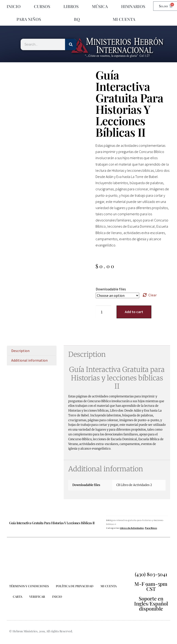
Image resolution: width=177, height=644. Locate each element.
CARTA (18, 596)
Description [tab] (20, 351)
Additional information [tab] (29, 360)
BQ (77, 19)
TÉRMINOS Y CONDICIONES (29, 586)
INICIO (14, 6)
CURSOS (42, 6)
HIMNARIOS (133, 6)
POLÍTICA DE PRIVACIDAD (75, 586)
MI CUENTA (124, 19)
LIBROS (71, 6)
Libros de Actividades (132, 528)
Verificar (37, 596)
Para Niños (29, 19)
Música (100, 6)
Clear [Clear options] (152, 295)
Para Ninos (151, 528)
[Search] (71, 44)
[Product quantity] (103, 312)
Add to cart (134, 312)
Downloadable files (111, 289)
